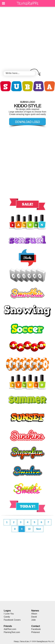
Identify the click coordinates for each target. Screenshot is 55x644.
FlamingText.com (12, 632)
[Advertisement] (27, 39)
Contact (36, 626)
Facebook (36, 629)
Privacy (16, 641)
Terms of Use (24, 641)
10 (29, 529)
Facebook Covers (12, 620)
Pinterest (35, 632)
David (34, 617)
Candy (7, 617)
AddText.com (10, 629)
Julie (33, 620)
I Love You (9, 614)
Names (35, 611)
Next (38, 529)
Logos (7, 611)
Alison (34, 614)
